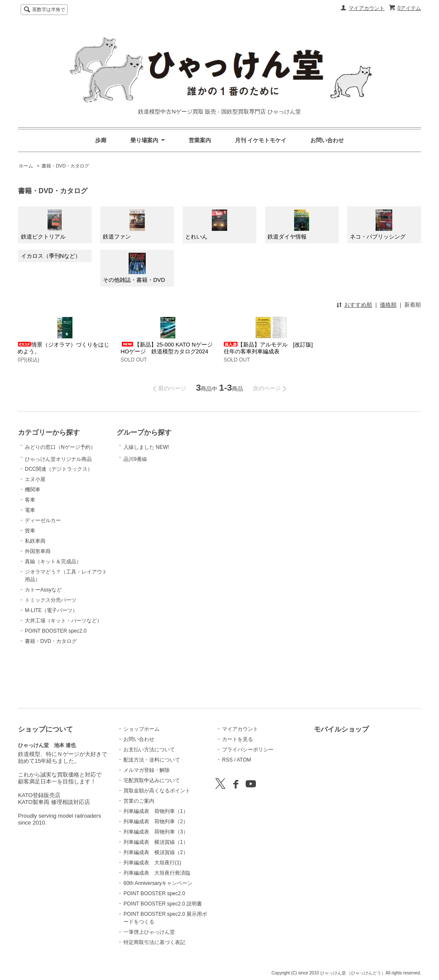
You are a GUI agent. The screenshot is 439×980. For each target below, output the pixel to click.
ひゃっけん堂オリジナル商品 (58, 490)
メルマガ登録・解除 (147, 770)
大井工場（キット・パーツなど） (63, 663)
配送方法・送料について (152, 760)
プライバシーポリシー (248, 750)
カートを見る (238, 739)
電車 (30, 553)
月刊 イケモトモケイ (261, 140)
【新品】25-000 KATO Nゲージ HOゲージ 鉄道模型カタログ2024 (166, 348)
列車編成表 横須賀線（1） (156, 842)
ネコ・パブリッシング (378, 225)
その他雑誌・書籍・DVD (134, 268)
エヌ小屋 (35, 522)
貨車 (30, 574)
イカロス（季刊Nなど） (51, 256)
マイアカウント (367, 8)
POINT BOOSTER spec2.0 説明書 (163, 904)
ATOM (244, 760)
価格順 (388, 305)
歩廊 (101, 140)
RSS (227, 760)
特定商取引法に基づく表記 (154, 942)
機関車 (33, 532)
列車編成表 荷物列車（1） (156, 811)
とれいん (206, 225)
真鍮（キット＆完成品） (53, 604)
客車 (30, 543)
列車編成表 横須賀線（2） (156, 852)
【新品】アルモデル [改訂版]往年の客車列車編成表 (268, 348)
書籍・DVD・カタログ (65, 166)
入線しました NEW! (146, 451)
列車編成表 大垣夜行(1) (152, 863)
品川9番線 (145, 475)
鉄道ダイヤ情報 (288, 225)
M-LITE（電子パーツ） (51, 653)
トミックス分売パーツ (51, 643)
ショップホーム (141, 729)
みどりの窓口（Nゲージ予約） (60, 457)
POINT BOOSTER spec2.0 (56, 674)
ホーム (26, 166)
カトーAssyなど (43, 633)
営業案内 (200, 140)
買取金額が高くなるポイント (157, 791)
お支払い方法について (149, 750)
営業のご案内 (139, 801)
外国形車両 (38, 594)
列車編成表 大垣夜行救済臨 (157, 873)
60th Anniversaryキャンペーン (158, 883)
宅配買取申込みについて (152, 780)
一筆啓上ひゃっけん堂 (149, 932)
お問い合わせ (327, 140)
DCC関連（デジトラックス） (59, 512)
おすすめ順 (358, 305)
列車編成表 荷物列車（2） (156, 822)
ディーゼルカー (43, 563)
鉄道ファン (124, 225)
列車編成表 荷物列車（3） (156, 832)
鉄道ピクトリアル (43, 225)
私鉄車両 (35, 584)
